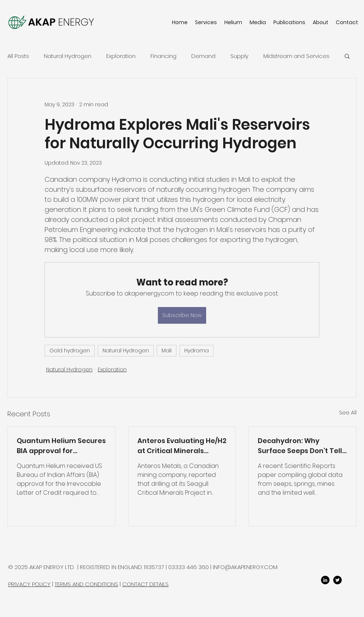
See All (348, 413)
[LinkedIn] (325, 580)
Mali (167, 351)
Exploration (121, 56)
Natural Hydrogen (68, 56)
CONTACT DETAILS (145, 584)
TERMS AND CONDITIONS (86, 584)
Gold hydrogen (70, 351)
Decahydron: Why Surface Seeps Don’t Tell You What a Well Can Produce (300, 446)
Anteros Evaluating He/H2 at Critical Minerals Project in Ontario (182, 446)
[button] (347, 56)
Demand (203, 56)
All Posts (18, 56)
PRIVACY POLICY (29, 584)
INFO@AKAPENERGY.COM (245, 567)
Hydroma (196, 351)
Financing (163, 56)
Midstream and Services (296, 56)
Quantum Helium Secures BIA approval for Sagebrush (61, 446)
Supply (239, 56)
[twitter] (337, 580)
